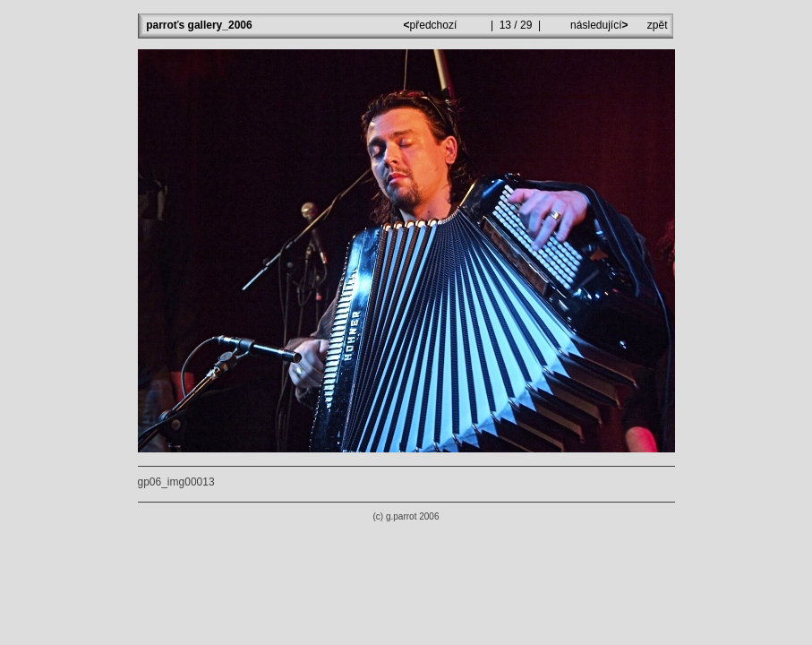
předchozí (432, 25)
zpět (658, 25)
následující (598, 25)
